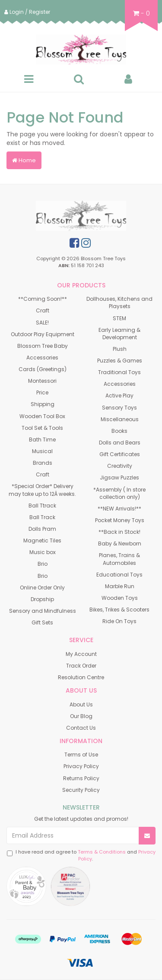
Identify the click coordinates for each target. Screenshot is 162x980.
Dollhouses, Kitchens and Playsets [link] (119, 303)
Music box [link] (43, 552)
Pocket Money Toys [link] (120, 520)
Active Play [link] (119, 395)
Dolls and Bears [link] (120, 443)
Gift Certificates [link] (120, 454)
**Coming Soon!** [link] (43, 299)
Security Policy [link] (81, 790)
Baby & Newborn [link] (120, 544)
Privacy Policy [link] (81, 766)
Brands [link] (43, 463)
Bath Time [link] (42, 440)
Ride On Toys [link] (119, 621)
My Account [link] (81, 654)
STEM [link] (119, 318)
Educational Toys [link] (119, 575)
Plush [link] (120, 349)
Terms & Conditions (102, 852)
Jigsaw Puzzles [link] (119, 477)
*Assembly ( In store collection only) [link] (119, 493)
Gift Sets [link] (42, 622)
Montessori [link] (42, 381)
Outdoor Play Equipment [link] (43, 334)
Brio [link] (43, 564)
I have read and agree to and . (81, 856)
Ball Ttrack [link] (42, 506)
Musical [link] (42, 451)
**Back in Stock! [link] (119, 532)
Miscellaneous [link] (120, 419)
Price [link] (42, 392)
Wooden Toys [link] (120, 598)
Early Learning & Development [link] (119, 334)
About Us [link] (81, 704)
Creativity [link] (120, 466)
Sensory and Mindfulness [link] (43, 611)
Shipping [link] (43, 404)
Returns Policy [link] (81, 778)
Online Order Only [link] (42, 588)
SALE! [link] (42, 323)
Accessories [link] (42, 358)
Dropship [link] (42, 599)
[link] (74, 243)
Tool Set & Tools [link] (42, 428)
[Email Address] (73, 835)
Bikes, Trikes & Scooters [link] (119, 610)
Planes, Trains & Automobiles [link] (119, 559)
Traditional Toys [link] (119, 372)
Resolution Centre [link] (81, 677)
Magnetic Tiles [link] (42, 540)
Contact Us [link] (81, 728)
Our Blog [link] (81, 716)
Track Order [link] (81, 666)
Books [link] (119, 431)
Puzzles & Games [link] (120, 361)
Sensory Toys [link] (119, 408)
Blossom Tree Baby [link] (43, 346)
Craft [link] (43, 310)
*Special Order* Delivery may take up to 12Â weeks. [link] (42, 490)
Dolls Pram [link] (42, 529)
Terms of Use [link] (81, 755)
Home (24, 160)
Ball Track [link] (42, 517)
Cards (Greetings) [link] (43, 369)
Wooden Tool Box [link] (42, 416)
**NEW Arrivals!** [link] (119, 509)
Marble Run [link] (120, 586)
